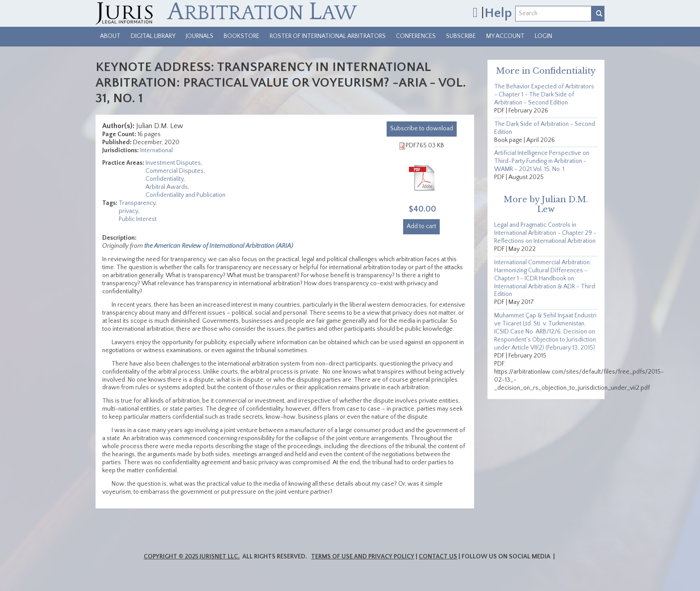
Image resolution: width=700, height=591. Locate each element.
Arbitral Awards (167, 187)
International (156, 150)
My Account (505, 36)
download (422, 129)
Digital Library (153, 36)
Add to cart (421, 226)
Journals (200, 36)
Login (544, 36)
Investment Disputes (173, 163)
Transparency (137, 203)
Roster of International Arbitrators (328, 36)
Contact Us (438, 557)
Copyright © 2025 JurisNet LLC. (192, 557)
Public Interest (138, 219)
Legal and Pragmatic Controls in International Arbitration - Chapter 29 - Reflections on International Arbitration (545, 233)
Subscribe (461, 36)
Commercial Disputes (175, 171)
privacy (128, 211)
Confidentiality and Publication (185, 195)
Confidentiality (165, 179)
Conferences (416, 36)
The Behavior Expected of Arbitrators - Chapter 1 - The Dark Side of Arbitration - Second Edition (544, 95)
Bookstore (242, 36)
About (110, 36)
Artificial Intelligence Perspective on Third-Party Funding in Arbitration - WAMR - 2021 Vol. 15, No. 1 (542, 161)
